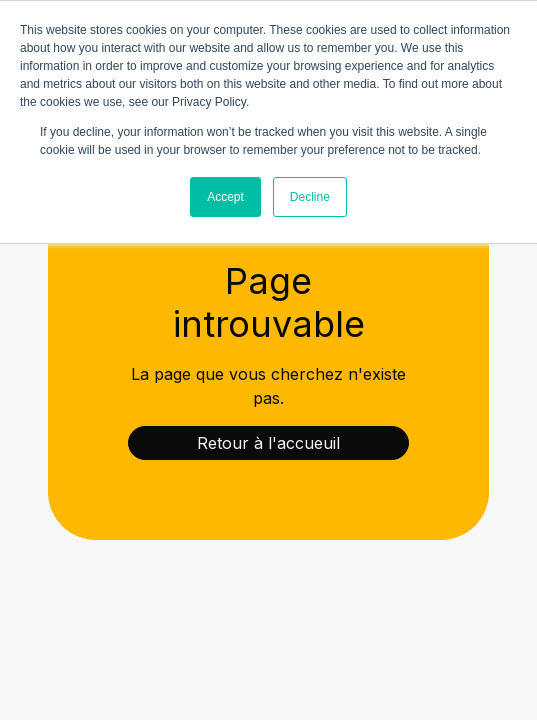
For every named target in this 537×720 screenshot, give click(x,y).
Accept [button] (225, 197)
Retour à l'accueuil (268, 443)
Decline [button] (310, 197)
